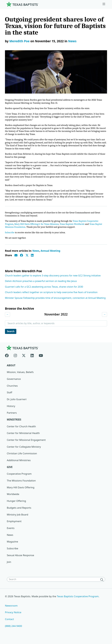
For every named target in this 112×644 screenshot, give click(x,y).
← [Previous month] (8, 318)
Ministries (14, 423)
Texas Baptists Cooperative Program (78, 601)
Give (10, 471)
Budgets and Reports (19, 512)
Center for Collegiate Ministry (24, 451)
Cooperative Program (19, 478)
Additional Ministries (19, 464)
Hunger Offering (16, 505)
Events (11, 532)
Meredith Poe (19, 41)
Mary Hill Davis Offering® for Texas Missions (38, 227)
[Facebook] (8, 359)
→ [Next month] (104, 318)
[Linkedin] (32, 359)
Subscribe (10, 236)
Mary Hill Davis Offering (21, 491)
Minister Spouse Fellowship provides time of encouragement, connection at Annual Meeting (55, 302)
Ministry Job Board (18, 519)
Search (11, 335)
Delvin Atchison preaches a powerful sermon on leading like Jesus (41, 285)
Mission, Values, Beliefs (20, 376)
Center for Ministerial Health (23, 437)
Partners (12, 417)
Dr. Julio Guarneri (17, 403)
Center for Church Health (21, 430)
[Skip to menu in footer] (104, 4)
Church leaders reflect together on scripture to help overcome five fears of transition (51, 296)
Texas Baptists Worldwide (75, 227)
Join (9, 566)
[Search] (102, 584)
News (72, 41)
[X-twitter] (24, 359)
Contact (9, 623)
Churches (12, 389)
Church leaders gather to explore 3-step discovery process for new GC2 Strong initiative (53, 279)
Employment (14, 525)
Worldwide (13, 498)
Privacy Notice (13, 616)
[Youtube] (41, 359)
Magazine (12, 546)
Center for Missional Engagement (26, 444)
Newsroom (11, 610)
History (11, 410)
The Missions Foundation (21, 485)
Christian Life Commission (22, 457)
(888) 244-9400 (13, 630)
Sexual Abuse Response (21, 559)
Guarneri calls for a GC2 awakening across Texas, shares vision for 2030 (44, 290)
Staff (10, 396)
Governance (14, 383)
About (11, 369)
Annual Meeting (50, 254)
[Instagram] (15, 359)
